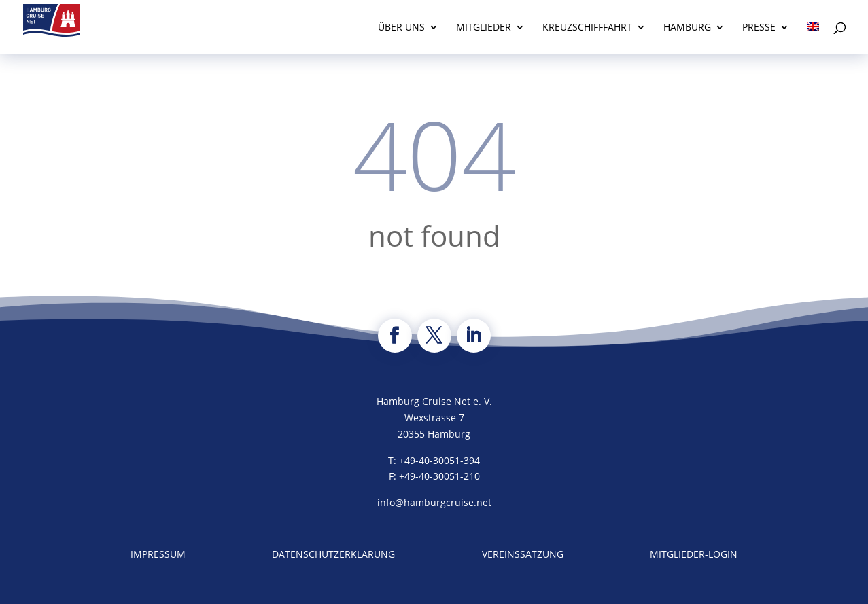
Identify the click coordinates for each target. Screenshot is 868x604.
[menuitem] (813, 38)
